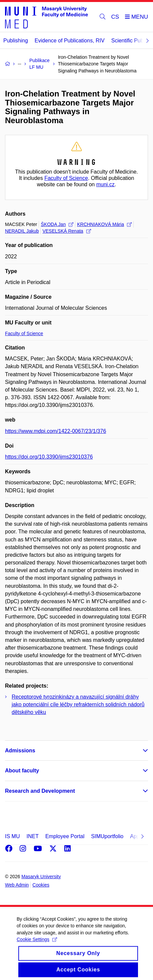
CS (115, 17)
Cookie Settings (37, 944)
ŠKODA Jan (57, 224)
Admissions (20, 751)
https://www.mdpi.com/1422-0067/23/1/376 (55, 431)
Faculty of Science (66, 178)
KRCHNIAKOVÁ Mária (104, 224)
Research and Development (40, 791)
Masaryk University (41, 877)
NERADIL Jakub (22, 231)
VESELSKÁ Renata (66, 231)
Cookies (41, 885)
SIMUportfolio (107, 836)
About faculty (22, 771)
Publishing (16, 41)
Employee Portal (65, 836)
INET (32, 836)
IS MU (12, 836)
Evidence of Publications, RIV (70, 41)
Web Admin (17, 885)
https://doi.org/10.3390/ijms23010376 (49, 457)
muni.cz (105, 184)
